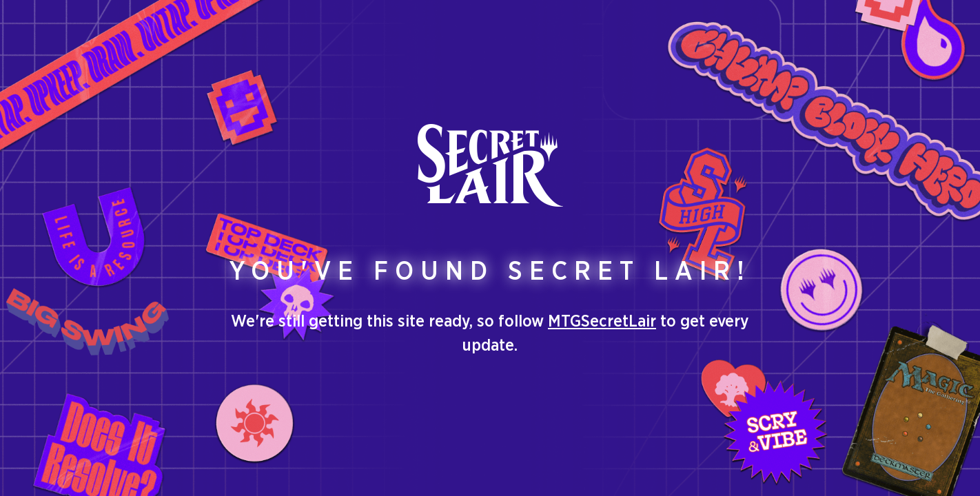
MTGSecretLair (602, 322)
